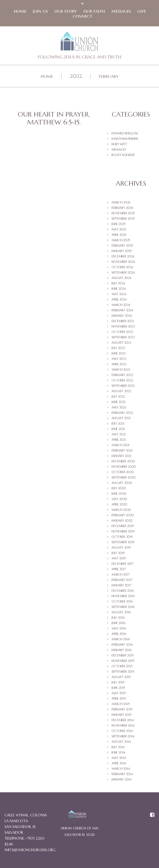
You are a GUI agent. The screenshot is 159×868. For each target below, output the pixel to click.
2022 (76, 77)
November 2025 (123, 214)
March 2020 (121, 511)
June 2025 (119, 225)
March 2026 (121, 203)
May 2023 (119, 360)
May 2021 (119, 435)
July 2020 (119, 489)
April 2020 (119, 505)
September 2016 (123, 608)
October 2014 (122, 732)
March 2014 (121, 770)
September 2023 (123, 338)
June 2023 (119, 354)
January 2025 (122, 252)
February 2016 (122, 646)
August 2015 (121, 678)
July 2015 (118, 683)
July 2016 (118, 619)
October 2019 (122, 538)
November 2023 (123, 327)
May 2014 (119, 759)
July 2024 (118, 284)
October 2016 (122, 603)
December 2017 (123, 565)
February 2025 (122, 247)
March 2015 (121, 705)
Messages (121, 11)
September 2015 (123, 673)
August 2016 (121, 613)
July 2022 (118, 398)
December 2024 (123, 257)
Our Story (65, 11)
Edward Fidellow (125, 134)
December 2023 (123, 322)
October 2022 (122, 381)
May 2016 (119, 629)
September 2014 (123, 737)
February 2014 (122, 775)
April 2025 (119, 236)
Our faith (94, 11)
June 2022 (119, 403)
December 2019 (123, 527)
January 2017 (121, 586)
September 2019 (123, 543)
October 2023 (122, 333)
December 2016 (123, 592)
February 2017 (122, 581)
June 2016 (119, 624)
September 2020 (124, 478)
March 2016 (121, 640)
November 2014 (123, 727)
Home (20, 11)
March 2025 (121, 241)
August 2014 (121, 743)
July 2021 (118, 425)
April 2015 (119, 700)
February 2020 (123, 516)
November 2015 (123, 662)
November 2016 (123, 597)
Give (141, 11)
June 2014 (118, 754)
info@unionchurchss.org (30, 851)
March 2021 (121, 446)
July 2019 (118, 554)
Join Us (40, 11)
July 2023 (118, 349)
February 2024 (122, 311)
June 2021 (118, 430)
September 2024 (123, 274)
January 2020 (122, 522)
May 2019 (119, 559)
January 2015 (121, 716)
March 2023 (121, 371)
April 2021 (119, 441)
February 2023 (122, 376)
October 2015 (122, 667)
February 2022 (122, 414)
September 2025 (123, 220)
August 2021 (121, 419)
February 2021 (122, 452)
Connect (82, 16)
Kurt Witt (119, 145)
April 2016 (119, 635)
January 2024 (122, 317)
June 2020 (119, 495)
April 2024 (119, 301)
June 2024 (119, 290)
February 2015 (122, 710)
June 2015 (118, 689)
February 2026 (122, 209)
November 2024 (123, 263)
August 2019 (121, 549)
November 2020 (124, 468)
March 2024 (121, 306)
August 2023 (121, 344)
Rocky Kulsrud (123, 156)
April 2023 (119, 365)
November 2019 (123, 532)
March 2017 (121, 576)
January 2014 (122, 780)
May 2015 (119, 694)
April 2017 (119, 570)
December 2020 (123, 462)
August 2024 (121, 279)
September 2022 (123, 387)
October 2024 (122, 268)
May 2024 (119, 295)
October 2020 (123, 473)
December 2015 (123, 656)
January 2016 (122, 651)
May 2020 (119, 500)
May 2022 (119, 408)
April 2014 (119, 764)
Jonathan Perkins (125, 140)
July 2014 (118, 748)
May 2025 (119, 230)
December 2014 (123, 721)
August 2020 (122, 484)
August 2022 (121, 392)
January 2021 (121, 457)
